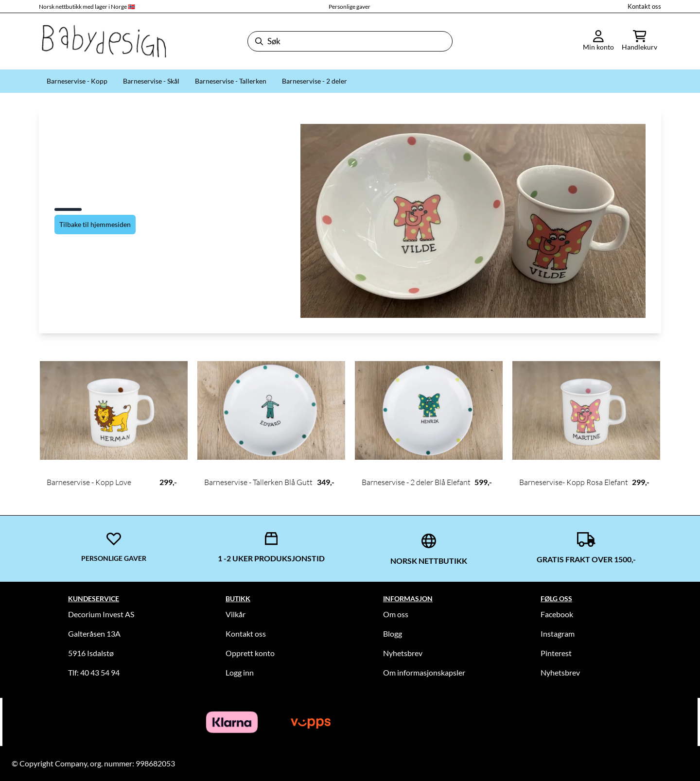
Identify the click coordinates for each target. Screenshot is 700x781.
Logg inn (240, 672)
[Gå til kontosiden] (598, 41)
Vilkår (236, 614)
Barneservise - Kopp (77, 81)
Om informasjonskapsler (424, 672)
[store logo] (103, 41)
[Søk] (350, 41)
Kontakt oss (644, 6)
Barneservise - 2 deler (315, 81)
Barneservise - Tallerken (231, 81)
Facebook (557, 614)
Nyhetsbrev (403, 653)
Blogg (393, 633)
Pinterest (556, 653)
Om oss (396, 614)
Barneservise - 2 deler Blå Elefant (416, 482)
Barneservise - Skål (151, 81)
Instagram (558, 633)
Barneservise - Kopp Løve (89, 482)
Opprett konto (250, 653)
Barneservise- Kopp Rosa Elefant (574, 482)
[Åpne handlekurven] (639, 41)
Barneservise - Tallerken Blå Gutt (258, 482)
